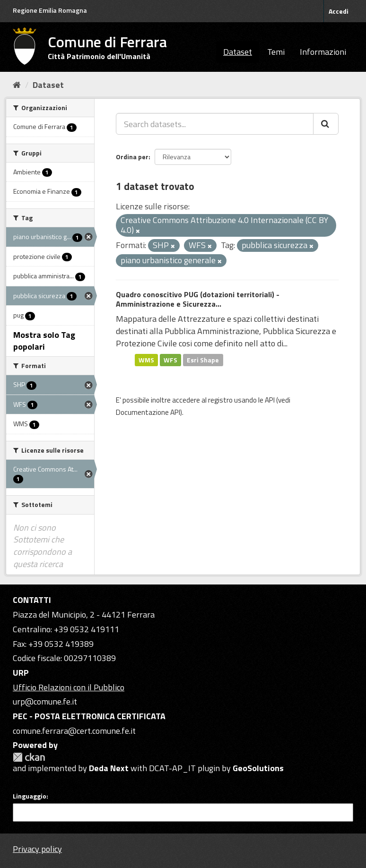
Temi (276, 52)
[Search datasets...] (215, 124)
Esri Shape (203, 360)
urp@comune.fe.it (45, 701)
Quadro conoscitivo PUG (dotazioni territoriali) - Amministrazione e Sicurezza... (198, 299)
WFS (170, 360)
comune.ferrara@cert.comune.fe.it (74, 731)
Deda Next (109, 768)
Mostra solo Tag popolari (44, 341)
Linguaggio (30, 796)
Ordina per (132, 157)
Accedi (339, 11)
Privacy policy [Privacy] (37, 849)
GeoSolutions (258, 768)
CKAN (29, 757)
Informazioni (323, 52)
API (270, 400)
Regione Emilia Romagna (50, 10)
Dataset (238, 52)
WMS (146, 360)
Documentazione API (148, 412)
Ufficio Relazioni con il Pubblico (69, 687)
